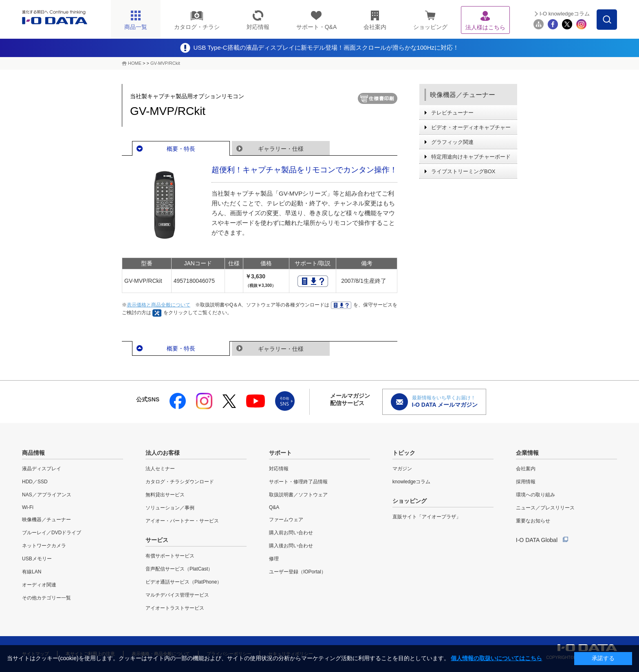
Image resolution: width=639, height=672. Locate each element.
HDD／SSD (35, 482)
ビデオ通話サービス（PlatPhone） (184, 582)
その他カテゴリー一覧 (46, 598)
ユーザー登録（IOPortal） (297, 572)
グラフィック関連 (452, 142)
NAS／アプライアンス (47, 495)
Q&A (274, 507)
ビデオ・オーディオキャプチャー (471, 127)
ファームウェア (286, 520)
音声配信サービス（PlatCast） (179, 569)
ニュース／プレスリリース (545, 508)
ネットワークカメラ (44, 546)
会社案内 (526, 469)
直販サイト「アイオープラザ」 (427, 517)
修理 (274, 559)
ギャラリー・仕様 (281, 149)
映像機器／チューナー (463, 95)
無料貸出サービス (165, 495)
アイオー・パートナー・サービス (182, 521)
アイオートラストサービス (175, 608)
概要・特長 (181, 149)
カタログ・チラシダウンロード (180, 482)
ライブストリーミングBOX (463, 171)
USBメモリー (37, 559)
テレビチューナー (452, 113)
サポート (280, 453)
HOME (135, 63)
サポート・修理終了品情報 (298, 482)
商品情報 (33, 453)
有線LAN (32, 572)
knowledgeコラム (411, 482)
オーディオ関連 (39, 585)
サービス (157, 540)
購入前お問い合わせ (291, 533)
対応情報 (279, 469)
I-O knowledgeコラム (565, 14)
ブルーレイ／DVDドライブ (52, 533)
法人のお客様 (163, 453)
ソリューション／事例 (170, 508)
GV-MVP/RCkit (165, 63)
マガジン (402, 469)
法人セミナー (160, 469)
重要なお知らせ (533, 521)
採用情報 (526, 482)
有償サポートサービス (170, 556)
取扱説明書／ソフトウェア (298, 495)
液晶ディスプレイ (42, 469)
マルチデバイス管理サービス (177, 595)
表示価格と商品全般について (159, 305)
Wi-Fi (28, 507)
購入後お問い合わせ (291, 546)
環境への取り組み (535, 495)
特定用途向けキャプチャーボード (471, 157)
